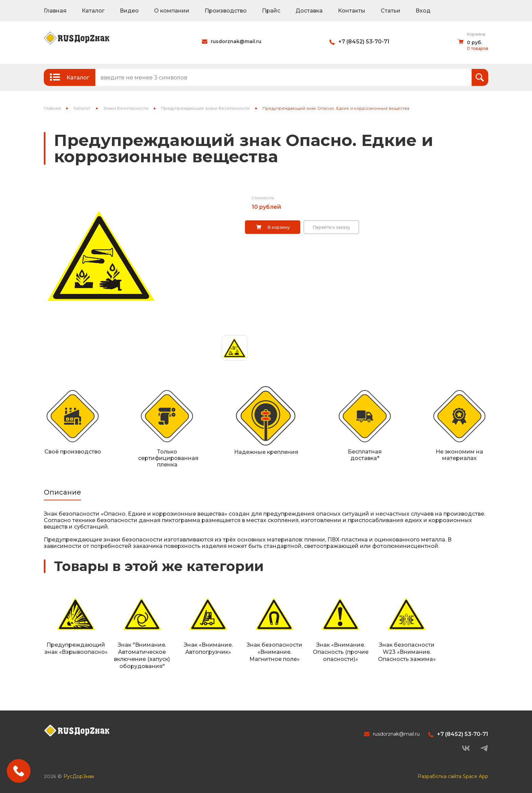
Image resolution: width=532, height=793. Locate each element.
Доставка (309, 11)
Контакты (352, 11)
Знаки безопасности (126, 108)
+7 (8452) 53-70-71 (364, 42)
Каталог (93, 11)
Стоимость (263, 198)
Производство (226, 11)
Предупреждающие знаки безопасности (205, 108)
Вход (423, 11)
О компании (172, 11)
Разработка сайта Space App (453, 776)
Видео (129, 11)
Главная (55, 11)
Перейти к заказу (331, 227)
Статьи (391, 11)
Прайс (271, 11)
